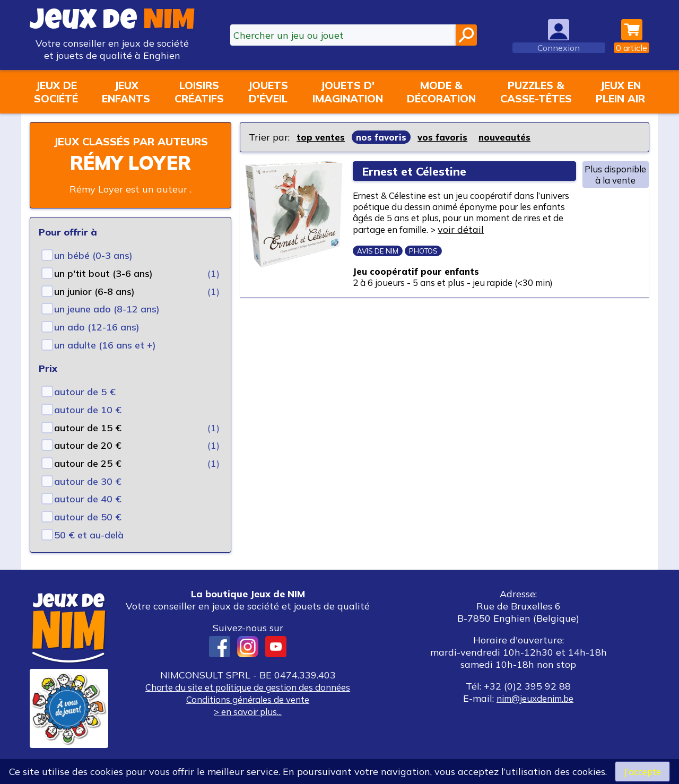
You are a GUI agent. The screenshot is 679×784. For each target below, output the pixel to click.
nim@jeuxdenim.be (535, 714)
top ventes (322, 137)
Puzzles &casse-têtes (536, 92)
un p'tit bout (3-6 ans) (103, 289)
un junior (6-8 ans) (94, 307)
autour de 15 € (88, 443)
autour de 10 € (88, 425)
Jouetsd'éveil (268, 92)
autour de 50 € (88, 532)
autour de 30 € (88, 497)
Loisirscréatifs (199, 92)
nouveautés (511, 137)
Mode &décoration (441, 92)
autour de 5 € (85, 407)
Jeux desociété (56, 92)
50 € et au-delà (89, 550)
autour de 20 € (88, 461)
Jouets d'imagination (348, 92)
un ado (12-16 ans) (97, 342)
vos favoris (447, 137)
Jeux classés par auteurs (130, 149)
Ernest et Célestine (418, 171)
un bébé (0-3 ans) (93, 271)
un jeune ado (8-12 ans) (107, 324)
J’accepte (642, 771)
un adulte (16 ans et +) (105, 360)
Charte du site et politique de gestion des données (248, 703)
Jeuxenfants (126, 92)
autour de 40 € (88, 514)
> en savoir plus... (248, 727)
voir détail (386, 246)
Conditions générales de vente (248, 715)
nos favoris (384, 137)
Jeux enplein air (620, 92)
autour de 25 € (88, 479)
